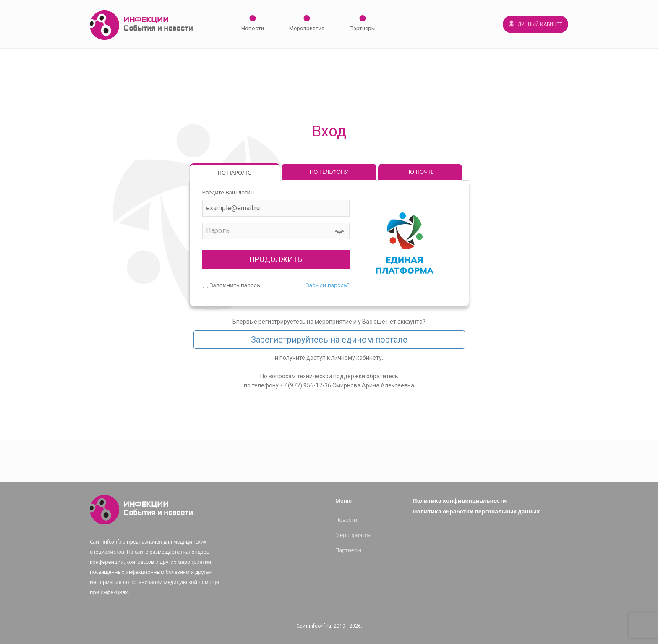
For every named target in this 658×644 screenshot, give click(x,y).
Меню (343, 500)
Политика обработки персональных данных (476, 511)
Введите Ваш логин (228, 192)
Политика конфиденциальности (460, 500)
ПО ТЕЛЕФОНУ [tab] (329, 172)
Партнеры (363, 28)
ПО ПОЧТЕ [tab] (420, 172)
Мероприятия (307, 28)
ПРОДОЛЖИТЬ (276, 259)
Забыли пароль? (328, 285)
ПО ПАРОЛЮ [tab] (235, 173)
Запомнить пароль (235, 285)
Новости (253, 28)
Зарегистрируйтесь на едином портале (329, 340)
